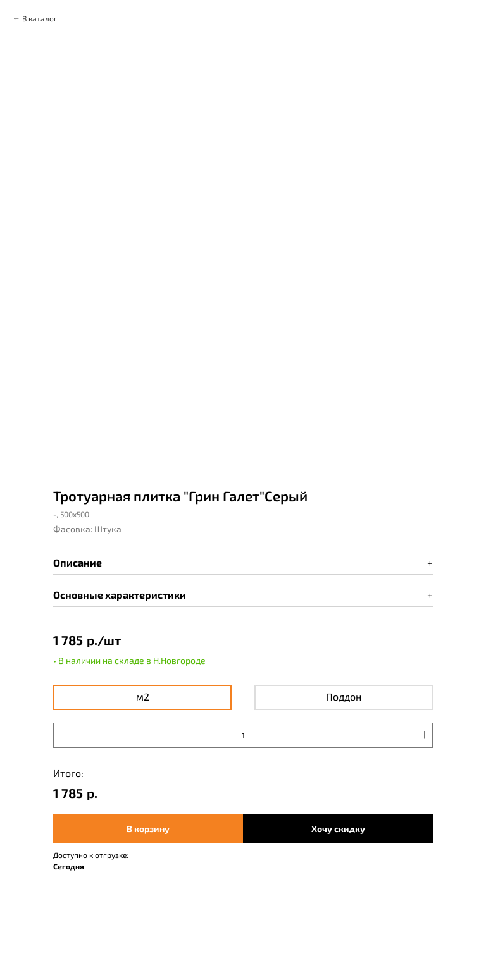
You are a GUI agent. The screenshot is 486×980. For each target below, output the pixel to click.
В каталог (40, 18)
